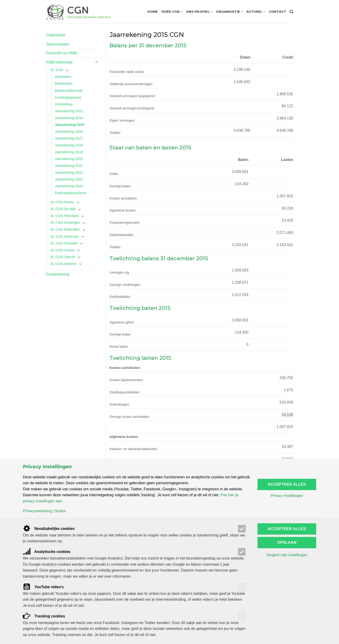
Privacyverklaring (37, 511)
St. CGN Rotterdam (65, 229)
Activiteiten (63, 77)
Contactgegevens (68, 97)
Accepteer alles (287, 484)
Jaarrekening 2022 (69, 172)
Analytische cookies (47, 552)
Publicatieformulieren (71, 193)
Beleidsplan (64, 84)
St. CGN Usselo (62, 250)
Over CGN (172, 12)
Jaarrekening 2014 (69, 118)
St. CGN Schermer (65, 236)
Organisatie (229, 12)
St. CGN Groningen (65, 223)
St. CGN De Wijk (63, 209)
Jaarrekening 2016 (69, 132)
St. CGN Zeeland (63, 264)
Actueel (256, 12)
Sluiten (60, 511)
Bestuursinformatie (69, 91)
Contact (278, 12)
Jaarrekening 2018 (69, 145)
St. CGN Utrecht (63, 257)
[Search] (291, 12)
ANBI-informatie (59, 62)
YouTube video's (43, 587)
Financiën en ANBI (62, 53)
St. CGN (57, 70)
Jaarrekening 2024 (69, 186)
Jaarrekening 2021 (69, 166)
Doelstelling (64, 104)
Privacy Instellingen (287, 496)
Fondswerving (58, 274)
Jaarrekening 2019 (69, 152)
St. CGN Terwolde (64, 243)
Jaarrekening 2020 (69, 159)
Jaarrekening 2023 (69, 179)
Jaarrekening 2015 (70, 125)
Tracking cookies (44, 616)
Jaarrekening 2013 (69, 111)
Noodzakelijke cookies (49, 529)
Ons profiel (199, 12)
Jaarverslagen (58, 44)
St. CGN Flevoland (65, 216)
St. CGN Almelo (62, 202)
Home (153, 12)
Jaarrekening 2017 (69, 138)
